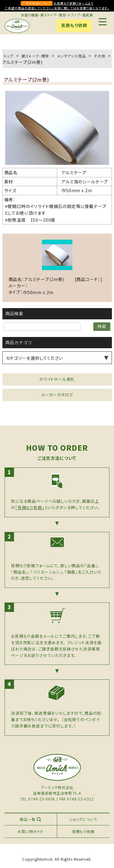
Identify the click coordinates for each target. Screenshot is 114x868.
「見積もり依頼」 (30, 507)
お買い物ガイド (31, 831)
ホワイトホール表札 (57, 379)
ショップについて (83, 819)
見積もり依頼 (74, 25)
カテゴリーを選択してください (35, 358)
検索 (102, 326)
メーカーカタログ (57, 395)
